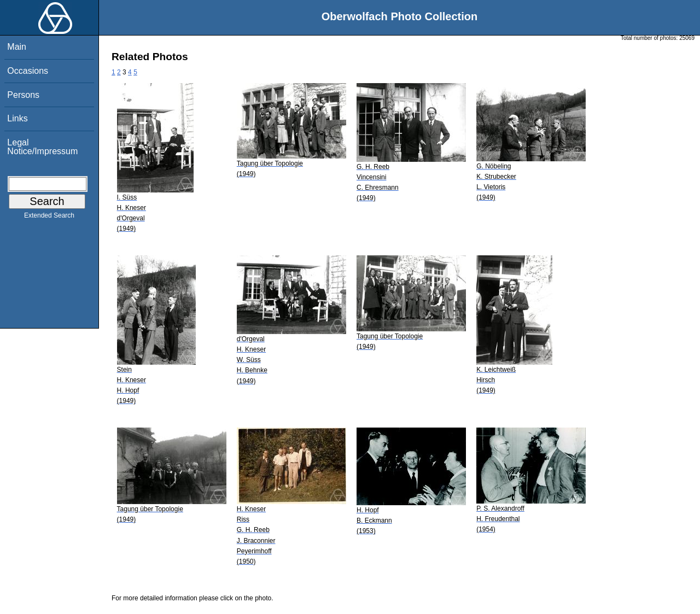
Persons (23, 95)
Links (17, 118)
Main (17, 47)
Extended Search (49, 218)
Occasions (28, 71)
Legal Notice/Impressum (42, 147)
